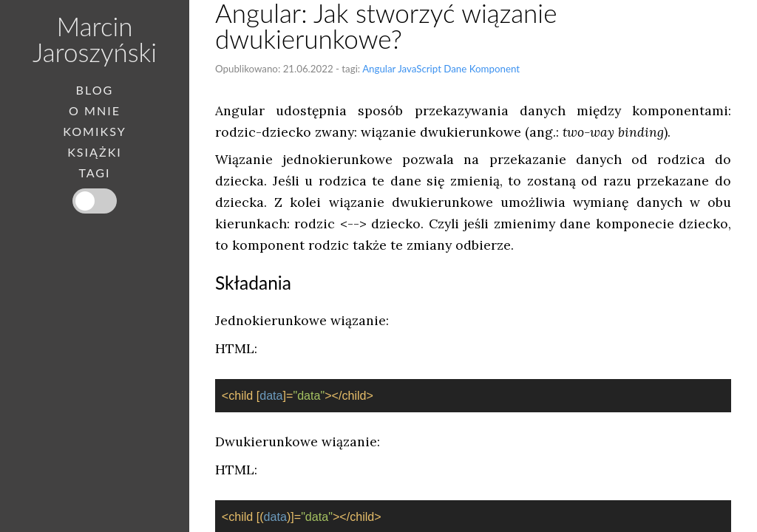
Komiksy (95, 132)
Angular (379, 69)
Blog (95, 90)
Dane (455, 69)
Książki (95, 152)
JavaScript (420, 69)
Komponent (495, 69)
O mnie (95, 111)
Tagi (94, 173)
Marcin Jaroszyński (95, 39)
